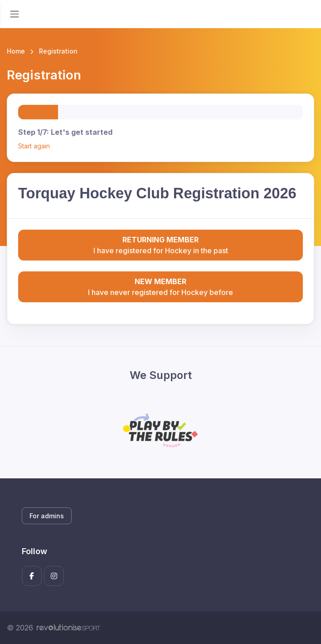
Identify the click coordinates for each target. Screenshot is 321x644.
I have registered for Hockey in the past (160, 245)
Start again (34, 146)
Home (16, 51)
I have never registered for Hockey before (160, 286)
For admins (47, 516)
